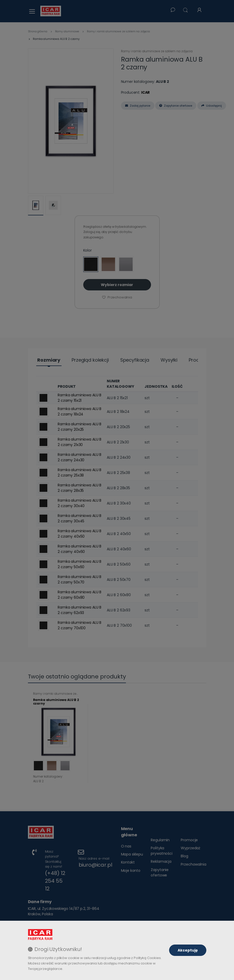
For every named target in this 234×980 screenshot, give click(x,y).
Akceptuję (188, 950)
